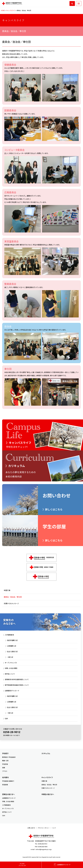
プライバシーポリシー (44, 828)
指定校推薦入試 (12, 640)
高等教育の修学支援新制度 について (17, 680)
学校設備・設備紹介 (8, 781)
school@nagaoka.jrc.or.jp (44, 849)
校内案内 (5, 778)
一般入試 (10, 657)
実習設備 (5, 785)
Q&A (6, 719)
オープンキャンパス (11, 663)
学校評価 (5, 764)
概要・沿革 (5, 761)
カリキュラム (46, 754)
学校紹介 (5, 754)
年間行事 (7, 590)
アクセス (5, 771)
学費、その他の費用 (11, 668)
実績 (4, 768)
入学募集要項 (9, 635)
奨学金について (10, 674)
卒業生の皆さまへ (48, 794)
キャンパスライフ (47, 778)
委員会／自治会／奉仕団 (13, 597)
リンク (54, 828)
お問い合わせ (31, 828)
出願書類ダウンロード (12, 691)
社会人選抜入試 (12, 652)
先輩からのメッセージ (11, 604)
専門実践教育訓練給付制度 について (17, 685)
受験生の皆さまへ (8, 794)
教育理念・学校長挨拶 (9, 757)
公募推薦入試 (11, 646)
